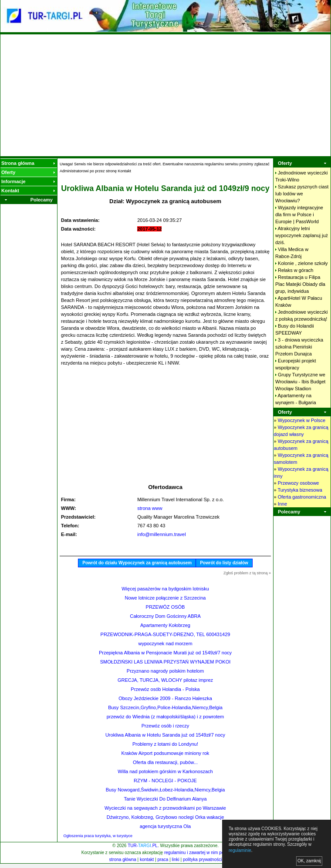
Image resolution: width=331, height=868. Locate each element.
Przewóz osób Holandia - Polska (165, 689)
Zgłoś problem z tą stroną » (247, 573)
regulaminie (240, 850)
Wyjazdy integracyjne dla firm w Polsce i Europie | (299, 214)
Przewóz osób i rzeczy (165, 726)
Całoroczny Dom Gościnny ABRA (165, 616)
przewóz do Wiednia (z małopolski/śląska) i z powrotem (165, 717)
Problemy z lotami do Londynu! (165, 744)
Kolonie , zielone (303, 263)
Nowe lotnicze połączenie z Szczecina (165, 598)
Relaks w (296, 270)
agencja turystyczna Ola (165, 826)
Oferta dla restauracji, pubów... (165, 762)
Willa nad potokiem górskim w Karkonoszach (165, 771)
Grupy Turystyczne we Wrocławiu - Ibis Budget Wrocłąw (300, 382)
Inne (282, 504)
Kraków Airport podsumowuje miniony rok (165, 753)
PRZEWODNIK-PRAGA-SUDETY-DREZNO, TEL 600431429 (165, 634)
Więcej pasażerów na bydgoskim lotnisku (165, 589)
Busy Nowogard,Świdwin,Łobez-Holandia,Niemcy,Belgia (165, 790)
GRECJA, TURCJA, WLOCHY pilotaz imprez (165, 680)
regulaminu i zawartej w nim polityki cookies (206, 853)
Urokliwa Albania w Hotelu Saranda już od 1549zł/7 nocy (165, 735)
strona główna (123, 860)
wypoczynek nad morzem (165, 643)
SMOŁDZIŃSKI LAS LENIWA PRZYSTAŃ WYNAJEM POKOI (165, 662)
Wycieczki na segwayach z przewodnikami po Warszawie (165, 808)
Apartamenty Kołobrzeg (165, 625)
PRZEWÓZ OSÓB (165, 607)
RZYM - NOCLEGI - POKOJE (165, 781)
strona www (150, 508)
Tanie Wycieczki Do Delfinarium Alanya (165, 799)
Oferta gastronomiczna (302, 497)
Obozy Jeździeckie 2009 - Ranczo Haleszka (165, 698)
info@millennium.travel (161, 534)
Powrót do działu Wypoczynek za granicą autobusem (137, 563)
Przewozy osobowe (299, 483)
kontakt (147, 860)
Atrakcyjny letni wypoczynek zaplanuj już (302, 235)
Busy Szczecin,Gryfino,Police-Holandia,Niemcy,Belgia (165, 707)
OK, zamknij (309, 861)
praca (163, 860)
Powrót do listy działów (224, 563)
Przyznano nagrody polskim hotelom (165, 671)
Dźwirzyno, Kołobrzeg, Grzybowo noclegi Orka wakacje (165, 817)
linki (176, 860)
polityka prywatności (202, 860)
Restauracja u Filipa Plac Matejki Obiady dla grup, (300, 284)
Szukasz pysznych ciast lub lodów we (302, 194)
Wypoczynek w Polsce (302, 420)
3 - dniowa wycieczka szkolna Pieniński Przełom (299, 347)
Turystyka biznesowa (300, 490)
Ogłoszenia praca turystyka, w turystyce (98, 836)
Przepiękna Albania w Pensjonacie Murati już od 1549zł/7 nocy (165, 653)
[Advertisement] (166, 95)
